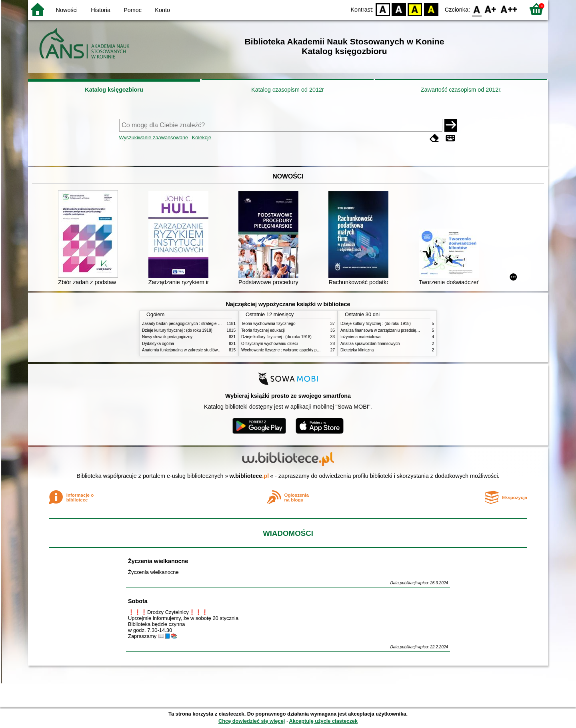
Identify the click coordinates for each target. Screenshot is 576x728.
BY (431, 9)
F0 (477, 9)
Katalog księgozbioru (114, 90)
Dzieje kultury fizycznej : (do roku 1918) (177, 330)
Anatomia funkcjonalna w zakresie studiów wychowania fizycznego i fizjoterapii (212, 350)
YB (415, 9)
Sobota (138, 601)
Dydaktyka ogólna (158, 344)
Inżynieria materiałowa (360, 337)
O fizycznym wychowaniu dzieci (269, 344)
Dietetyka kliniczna (357, 350)
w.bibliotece (249, 476)
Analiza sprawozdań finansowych (370, 344)
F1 (491, 9)
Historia (101, 10)
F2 (509, 9)
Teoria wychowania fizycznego (268, 324)
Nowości (67, 10)
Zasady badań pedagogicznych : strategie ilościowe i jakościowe (199, 324)
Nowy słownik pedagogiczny (167, 337)
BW (399, 9)
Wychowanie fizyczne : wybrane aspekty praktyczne (288, 350)
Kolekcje (202, 137)
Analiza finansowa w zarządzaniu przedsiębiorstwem (387, 330)
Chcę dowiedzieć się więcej (252, 721)
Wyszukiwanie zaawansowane (154, 137)
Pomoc (133, 10)
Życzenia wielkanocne (158, 561)
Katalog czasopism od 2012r (288, 90)
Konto (162, 10)
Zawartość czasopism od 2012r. (461, 90)
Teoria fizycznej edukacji (263, 330)
